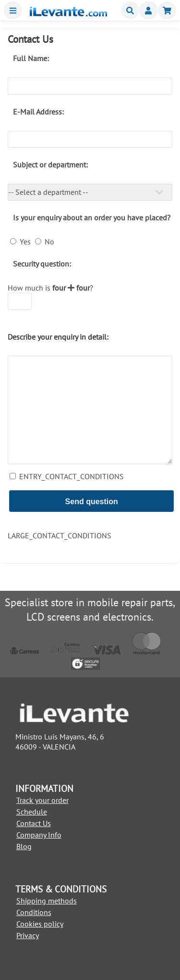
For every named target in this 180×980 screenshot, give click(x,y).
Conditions (34, 912)
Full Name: (31, 58)
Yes (24, 242)
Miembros (148, 10)
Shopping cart (167, 10)
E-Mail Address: (38, 112)
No (48, 242)
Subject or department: (50, 165)
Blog (24, 846)
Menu (13, 10)
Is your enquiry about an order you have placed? (92, 217)
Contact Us (34, 823)
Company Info (39, 835)
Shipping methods (47, 901)
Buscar (130, 10)
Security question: (42, 264)
